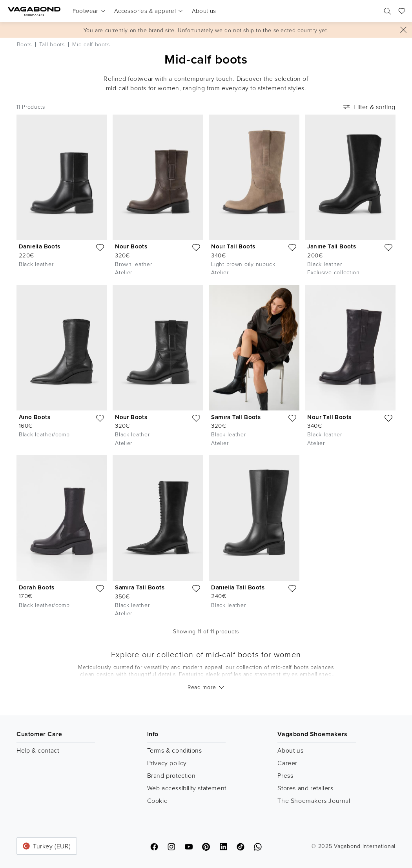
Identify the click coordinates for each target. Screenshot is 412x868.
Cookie (158, 801)
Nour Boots (131, 246)
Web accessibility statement (187, 788)
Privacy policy (167, 763)
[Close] (403, 30)
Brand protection (171, 775)
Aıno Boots (35, 417)
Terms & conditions (175, 750)
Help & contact (38, 750)
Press (285, 775)
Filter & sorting (369, 107)
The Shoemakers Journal (314, 801)
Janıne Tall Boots (332, 246)
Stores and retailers (305, 788)
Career (287, 763)
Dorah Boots (36, 587)
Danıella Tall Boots (238, 587)
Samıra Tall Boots (236, 417)
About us (290, 750)
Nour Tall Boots (233, 246)
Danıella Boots (40, 246)
